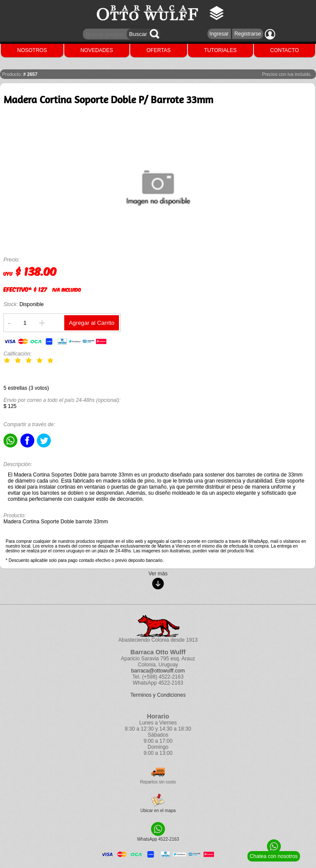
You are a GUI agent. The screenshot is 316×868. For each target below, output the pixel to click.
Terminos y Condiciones (158, 695)
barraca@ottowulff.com (158, 671)
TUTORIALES (220, 50)
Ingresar (219, 34)
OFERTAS (159, 50)
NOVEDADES (97, 50)
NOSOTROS (32, 50)
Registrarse (248, 34)
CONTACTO (284, 50)
